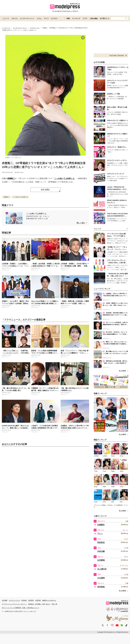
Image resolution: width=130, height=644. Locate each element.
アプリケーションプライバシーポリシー (14, 604)
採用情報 (38, 600)
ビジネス (54, 18)
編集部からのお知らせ (49, 600)
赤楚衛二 (11, 178)
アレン (100, 534)
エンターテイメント (27, 18)
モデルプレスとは (14, 600)
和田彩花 (101, 543)
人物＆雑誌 (94, 18)
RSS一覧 (54, 604)
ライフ (46, 18)
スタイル (14, 18)
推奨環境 (31, 600)
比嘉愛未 (101, 525)
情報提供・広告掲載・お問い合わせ (39, 604)
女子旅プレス (105, 18)
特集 (68, 18)
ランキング (76, 18)
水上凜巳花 (102, 569)
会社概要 (5, 600)
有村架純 (101, 587)
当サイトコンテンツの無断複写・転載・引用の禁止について (20, 608)
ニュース (6, 18)
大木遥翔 (101, 578)
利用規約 (24, 600)
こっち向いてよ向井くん (64, 178)
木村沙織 (101, 551)
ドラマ (85, 18)
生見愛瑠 (101, 560)
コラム (39, 18)
